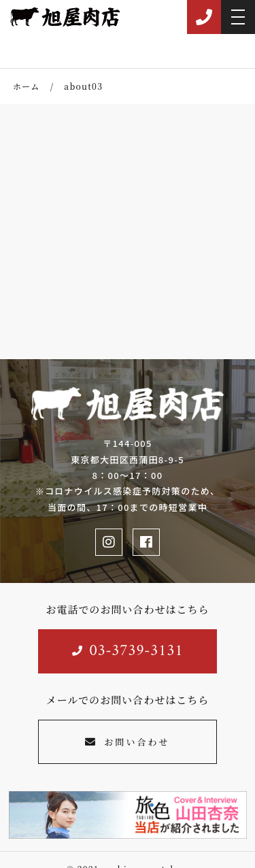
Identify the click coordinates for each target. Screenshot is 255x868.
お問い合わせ (127, 742)
